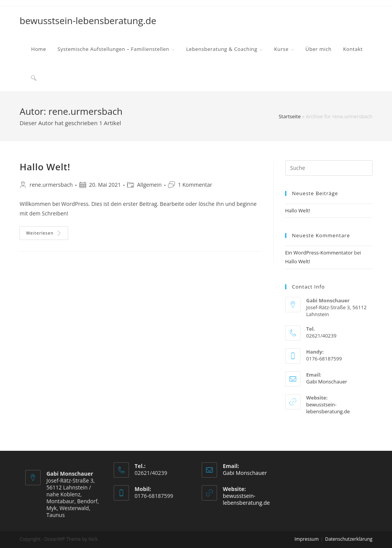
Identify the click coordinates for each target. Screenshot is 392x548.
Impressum (306, 539)
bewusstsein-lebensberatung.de (88, 20)
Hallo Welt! (45, 167)
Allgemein (149, 185)
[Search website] (34, 77)
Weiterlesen (44, 233)
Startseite (290, 116)
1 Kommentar (195, 185)
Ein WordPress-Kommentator (319, 253)
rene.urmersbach (51, 185)
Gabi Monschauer (327, 382)
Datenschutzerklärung (349, 539)
